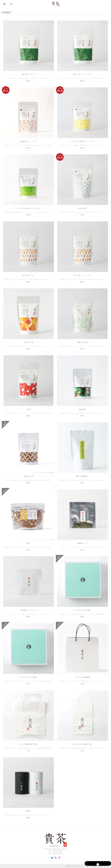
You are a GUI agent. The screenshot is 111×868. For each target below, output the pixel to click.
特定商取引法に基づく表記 (99, 866)
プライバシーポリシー (84, 866)
